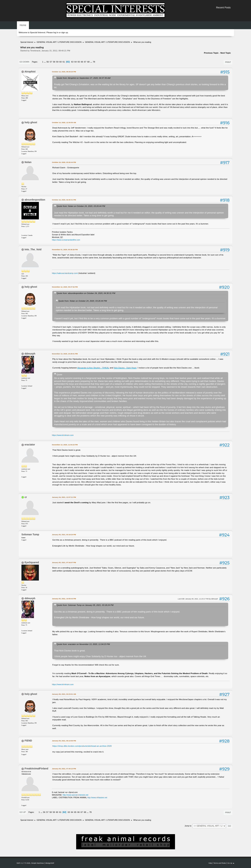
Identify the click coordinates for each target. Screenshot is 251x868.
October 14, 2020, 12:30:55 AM (64, 122)
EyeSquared (32, 562)
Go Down (24, 62)
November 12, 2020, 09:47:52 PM (65, 287)
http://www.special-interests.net (76, 795)
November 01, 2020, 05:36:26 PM (65, 250)
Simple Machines (38, 863)
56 (48, 62)
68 (88, 62)
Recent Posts (223, 8)
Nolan (28, 162)
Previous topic (211, 53)
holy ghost (31, 122)
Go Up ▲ (231, 863)
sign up (64, 32)
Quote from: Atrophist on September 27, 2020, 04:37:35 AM (83, 78)
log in (56, 32)
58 (54, 62)
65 (79, 62)
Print (228, 62)
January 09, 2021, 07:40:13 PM (64, 769)
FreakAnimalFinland (36, 769)
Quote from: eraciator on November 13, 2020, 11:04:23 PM (83, 644)
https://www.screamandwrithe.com (66, 240)
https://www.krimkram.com (63, 435)
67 (85, 62)
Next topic (226, 53)
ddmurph (30, 354)
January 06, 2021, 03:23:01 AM (64, 694)
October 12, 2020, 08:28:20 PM (64, 72)
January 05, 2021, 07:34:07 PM (64, 562)
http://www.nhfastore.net (97, 797)
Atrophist (30, 72)
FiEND (28, 741)
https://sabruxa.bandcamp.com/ (65, 273)
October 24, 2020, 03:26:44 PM (64, 162)
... (45, 62)
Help (210, 863)
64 (76, 62)
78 (94, 62)
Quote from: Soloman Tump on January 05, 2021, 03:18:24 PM (85, 605)
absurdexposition (35, 200)
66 (82, 62)
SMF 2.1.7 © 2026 (23, 863)
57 (51, 62)
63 (72, 62)
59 (57, 62)
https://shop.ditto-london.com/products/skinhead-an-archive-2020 (82, 746)
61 (64, 62)
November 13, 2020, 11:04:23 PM (65, 445)
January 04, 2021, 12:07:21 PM (64, 497)
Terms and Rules (220, 863)
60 (61, 62)
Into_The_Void (33, 249)
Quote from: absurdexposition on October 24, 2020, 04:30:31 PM (86, 293)
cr (26, 497)
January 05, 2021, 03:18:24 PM (64, 535)
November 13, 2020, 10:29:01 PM (65, 354)
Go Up (23, 812)
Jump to (188, 826)
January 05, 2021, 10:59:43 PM (64, 599)
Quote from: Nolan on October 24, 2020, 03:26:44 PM (81, 206)
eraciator (30, 445)
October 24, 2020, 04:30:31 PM (64, 200)
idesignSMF (50, 863)
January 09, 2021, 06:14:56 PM (64, 741)
